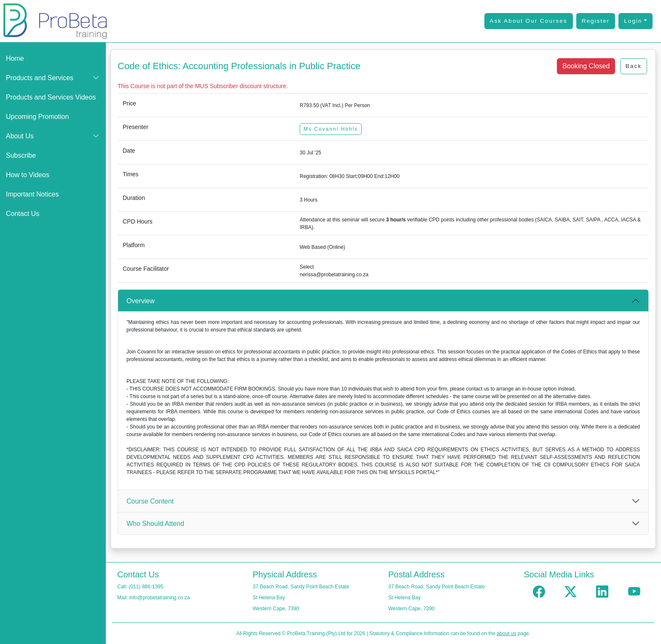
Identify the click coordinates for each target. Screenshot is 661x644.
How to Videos (28, 175)
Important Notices (32, 194)
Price (129, 103)
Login (633, 21)
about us (506, 633)
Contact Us (23, 214)
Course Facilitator (146, 269)
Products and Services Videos (51, 97)
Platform (134, 245)
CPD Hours (138, 221)
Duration (134, 198)
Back (634, 66)
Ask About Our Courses (529, 21)
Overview (141, 301)
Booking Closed (586, 66)
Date (129, 151)
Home (15, 58)
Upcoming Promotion (37, 117)
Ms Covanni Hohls (331, 129)
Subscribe (21, 155)
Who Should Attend (155, 524)
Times (131, 174)
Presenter (136, 127)
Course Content (150, 501)
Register (596, 21)
